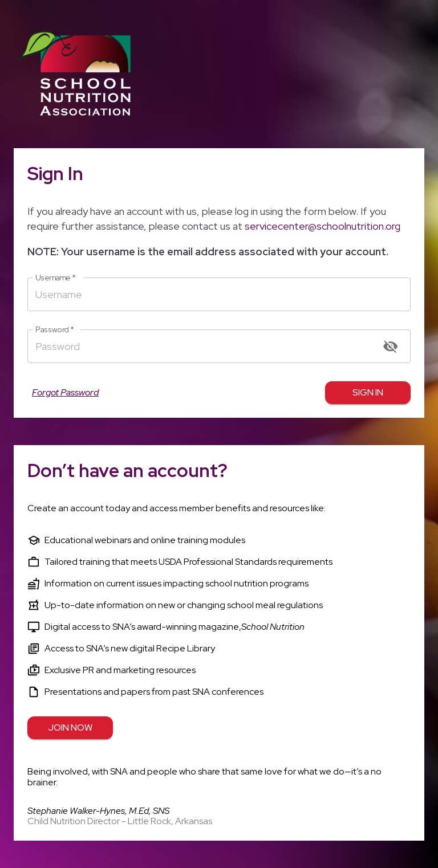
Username (56, 278)
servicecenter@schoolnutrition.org (323, 226)
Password (55, 330)
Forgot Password (65, 393)
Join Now (70, 728)
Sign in (368, 393)
